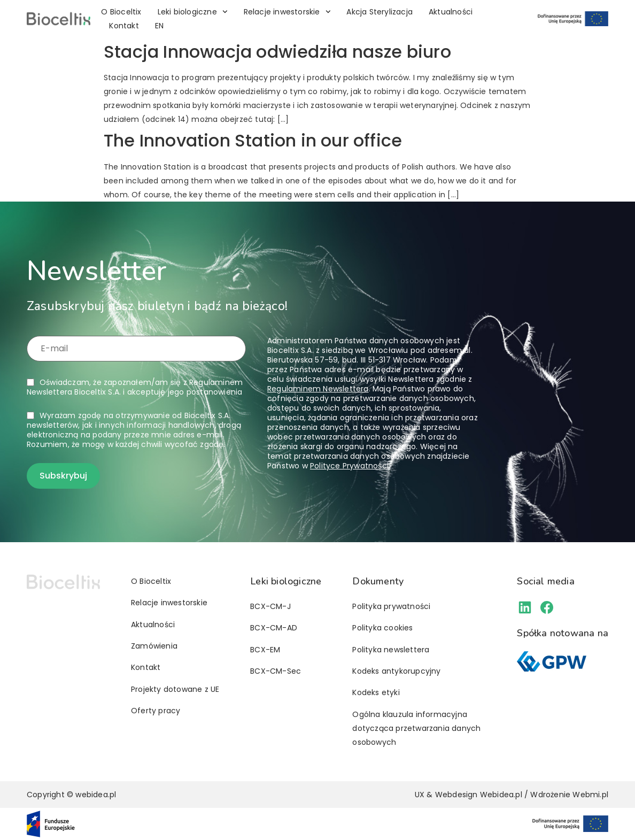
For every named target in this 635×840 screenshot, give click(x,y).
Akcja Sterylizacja (380, 12)
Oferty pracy (156, 711)
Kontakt (124, 26)
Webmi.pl (590, 795)
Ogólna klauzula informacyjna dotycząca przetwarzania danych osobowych (416, 728)
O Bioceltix (121, 12)
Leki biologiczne (193, 12)
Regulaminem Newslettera (318, 389)
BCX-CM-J (270, 606)
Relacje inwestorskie (287, 12)
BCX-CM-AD (274, 628)
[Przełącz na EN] (159, 26)
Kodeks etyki (376, 692)
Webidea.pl (501, 795)
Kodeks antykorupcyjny (396, 671)
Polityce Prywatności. (350, 466)
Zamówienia (154, 646)
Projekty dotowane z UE (175, 689)
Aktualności (451, 12)
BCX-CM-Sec (276, 671)
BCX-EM (265, 650)
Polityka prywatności (391, 606)
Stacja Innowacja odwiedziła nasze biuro (277, 52)
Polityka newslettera (391, 650)
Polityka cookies (382, 628)
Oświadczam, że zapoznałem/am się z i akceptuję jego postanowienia (135, 387)
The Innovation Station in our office (253, 140)
